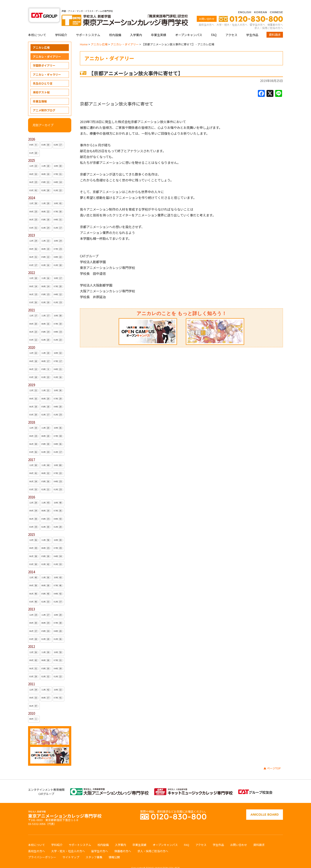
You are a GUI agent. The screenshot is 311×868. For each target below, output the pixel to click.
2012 (32, 638)
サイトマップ (71, 849)
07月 (59, 166)
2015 (32, 526)
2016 (32, 489)
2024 (32, 189)
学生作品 (252, 26)
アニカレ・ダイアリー (47, 48)
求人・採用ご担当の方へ (269, 19)
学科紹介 (61, 26)
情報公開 (114, 849)
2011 (32, 675)
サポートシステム (88, 26)
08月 (46, 166)
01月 (34, 145)
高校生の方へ (206, 16)
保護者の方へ (275, 16)
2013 (32, 601)
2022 (32, 264)
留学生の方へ (257, 16)
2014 (32, 563)
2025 (32, 152)
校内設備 (115, 26)
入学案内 (136, 26)
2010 (32, 705)
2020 (32, 339)
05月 (46, 174)
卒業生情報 (40, 93)
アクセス (231, 26)
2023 (32, 227)
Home (84, 36)
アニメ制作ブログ (44, 102)
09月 (34, 166)
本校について (37, 26)
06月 (34, 174)
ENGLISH (245, 4)
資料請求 (275, 26)
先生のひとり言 (43, 75)
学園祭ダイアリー (44, 57)
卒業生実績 (159, 26)
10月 (59, 158)
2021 (32, 302)
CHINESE (276, 4)
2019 (32, 376)
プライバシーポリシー (42, 849)
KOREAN (260, 4)
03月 (46, 136)
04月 (34, 136)
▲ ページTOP (272, 760)
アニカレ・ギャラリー (47, 66)
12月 (34, 158)
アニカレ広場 (41, 39)
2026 (32, 131)
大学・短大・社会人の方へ (232, 16)
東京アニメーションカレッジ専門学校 (65, 806)
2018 (32, 414)
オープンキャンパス (189, 26)
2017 (32, 451)
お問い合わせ (207, 10)
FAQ (214, 26)
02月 (59, 136)
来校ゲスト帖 (41, 84)
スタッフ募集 (94, 849)
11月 (46, 158)
